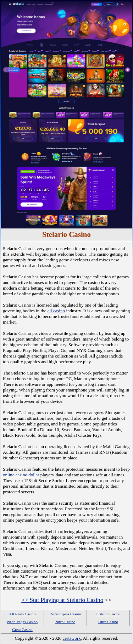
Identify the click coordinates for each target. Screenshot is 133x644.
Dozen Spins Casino (65, 614)
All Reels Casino (23, 614)
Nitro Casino (65, 622)
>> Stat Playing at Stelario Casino (62, 600)
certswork (72, 638)
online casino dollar (21, 475)
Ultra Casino (108, 622)
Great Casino (22, 630)
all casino (56, 311)
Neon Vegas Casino (22, 622)
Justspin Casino (108, 614)
